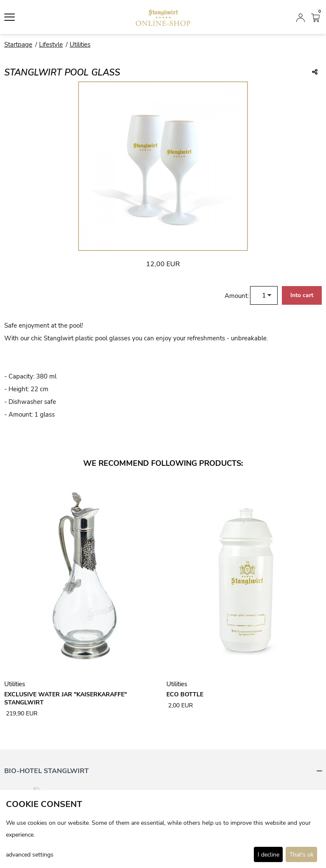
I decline (268, 855)
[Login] (301, 17)
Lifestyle (51, 45)
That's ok (302, 855)
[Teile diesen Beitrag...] (315, 72)
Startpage (18, 45)
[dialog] (163, 829)
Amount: (237, 296)
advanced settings (30, 855)
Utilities (80, 45)
